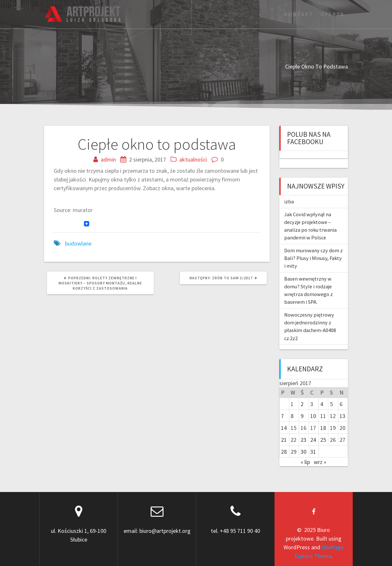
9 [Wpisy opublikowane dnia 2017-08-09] (302, 416)
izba (289, 201)
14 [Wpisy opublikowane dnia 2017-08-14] (284, 428)
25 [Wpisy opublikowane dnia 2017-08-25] (323, 440)
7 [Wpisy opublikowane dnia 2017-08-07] (282, 416)
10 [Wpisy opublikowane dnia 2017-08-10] (313, 416)
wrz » (320, 462)
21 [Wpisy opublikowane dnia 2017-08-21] (284, 440)
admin (108, 159)
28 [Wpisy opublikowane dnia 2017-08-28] (284, 452)
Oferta (332, 14)
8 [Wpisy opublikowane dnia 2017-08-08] (292, 416)
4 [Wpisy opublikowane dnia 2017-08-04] (322, 404)
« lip (305, 462)
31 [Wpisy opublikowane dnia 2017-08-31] (313, 452)
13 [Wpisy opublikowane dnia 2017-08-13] (342, 416)
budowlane (78, 243)
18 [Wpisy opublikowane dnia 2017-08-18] (323, 428)
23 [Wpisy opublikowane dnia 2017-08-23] (303, 440)
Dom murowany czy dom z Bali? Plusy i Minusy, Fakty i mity (313, 258)
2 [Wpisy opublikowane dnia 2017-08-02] (302, 404)
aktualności (193, 159)
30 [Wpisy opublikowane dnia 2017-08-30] (303, 452)
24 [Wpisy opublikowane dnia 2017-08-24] (313, 440)
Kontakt (299, 14)
